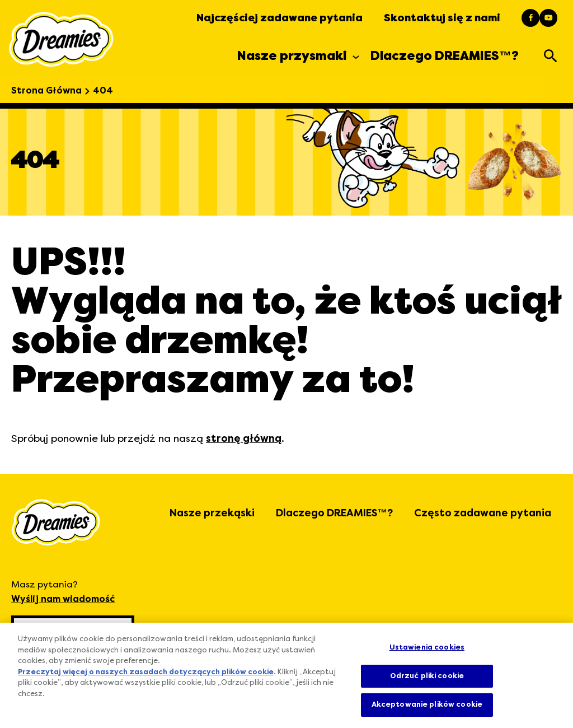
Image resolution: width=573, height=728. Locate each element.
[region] (286, 675)
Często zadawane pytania (483, 513)
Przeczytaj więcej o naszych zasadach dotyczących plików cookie (146, 673)
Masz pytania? (63, 593)
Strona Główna (46, 91)
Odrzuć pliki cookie (427, 676)
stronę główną (244, 438)
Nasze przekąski (212, 513)
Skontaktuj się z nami (442, 18)
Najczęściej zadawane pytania (280, 18)
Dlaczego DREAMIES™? (334, 513)
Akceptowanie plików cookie (427, 704)
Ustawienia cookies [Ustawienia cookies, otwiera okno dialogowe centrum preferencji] (427, 647)
